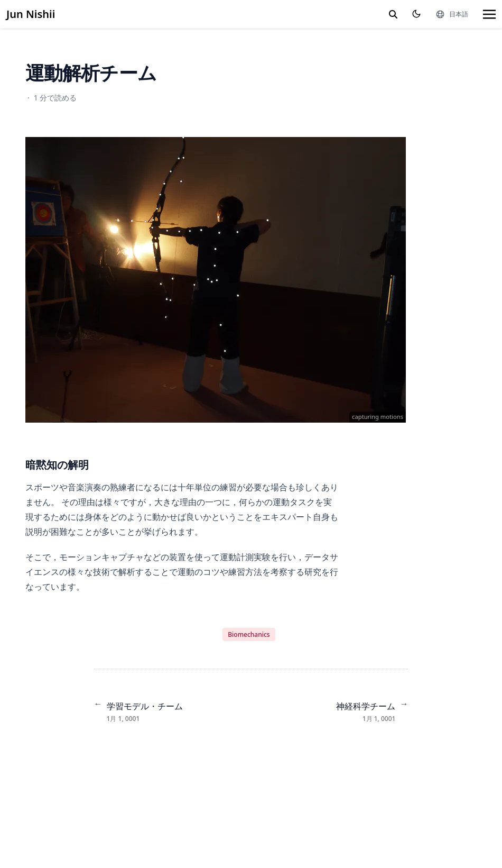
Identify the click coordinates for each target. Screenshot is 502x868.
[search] (393, 14)
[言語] (452, 14)
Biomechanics (249, 634)
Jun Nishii (31, 14)
